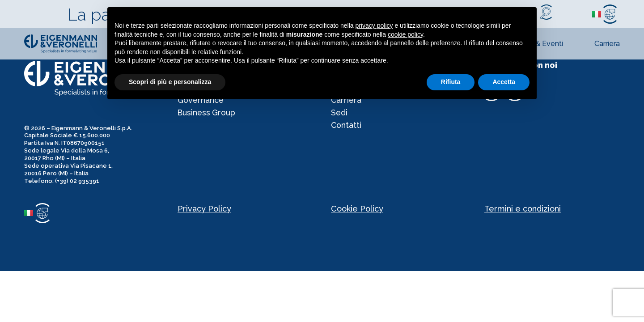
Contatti (346, 128)
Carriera (607, 44)
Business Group (207, 114)
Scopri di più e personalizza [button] (170, 82)
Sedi (339, 114)
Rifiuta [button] (451, 82)
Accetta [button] (504, 82)
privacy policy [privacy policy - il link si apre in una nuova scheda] (374, 25)
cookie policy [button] (405, 34)
